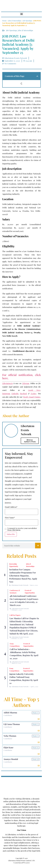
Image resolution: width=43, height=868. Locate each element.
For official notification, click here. (21, 376)
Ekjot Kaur (8, 747)
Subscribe (11, 534)
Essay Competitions (15, 645)
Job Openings (27, 21)
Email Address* (11, 507)
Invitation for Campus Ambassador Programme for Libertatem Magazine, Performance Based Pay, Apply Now (23, 576)
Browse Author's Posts (30, 441)
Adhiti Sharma (10, 713)
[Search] (38, 546)
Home (4, 21)
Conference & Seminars (15, 592)
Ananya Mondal (11, 759)
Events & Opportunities (30, 592)
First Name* (10, 518)
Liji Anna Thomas (12, 724)
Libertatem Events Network (20, 585)
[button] (21, 14)
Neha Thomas (10, 736)
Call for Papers (15, 615)
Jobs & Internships (15, 21)
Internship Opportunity (14, 565)
